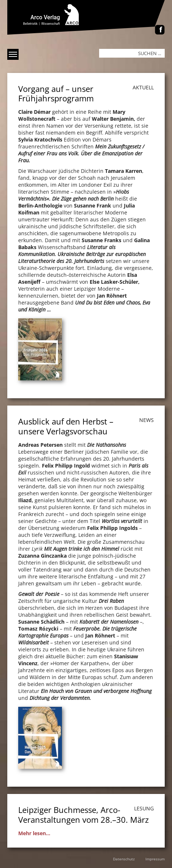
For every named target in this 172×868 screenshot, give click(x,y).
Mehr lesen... (34, 833)
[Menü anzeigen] (13, 54)
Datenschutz (124, 859)
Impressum (155, 859)
